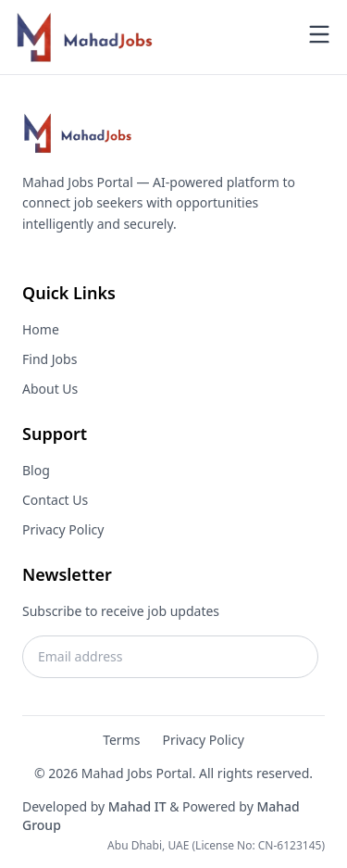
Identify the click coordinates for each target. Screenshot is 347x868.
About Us (50, 389)
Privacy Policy (63, 529)
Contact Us (55, 500)
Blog (36, 470)
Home (41, 329)
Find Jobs (50, 359)
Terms (121, 740)
